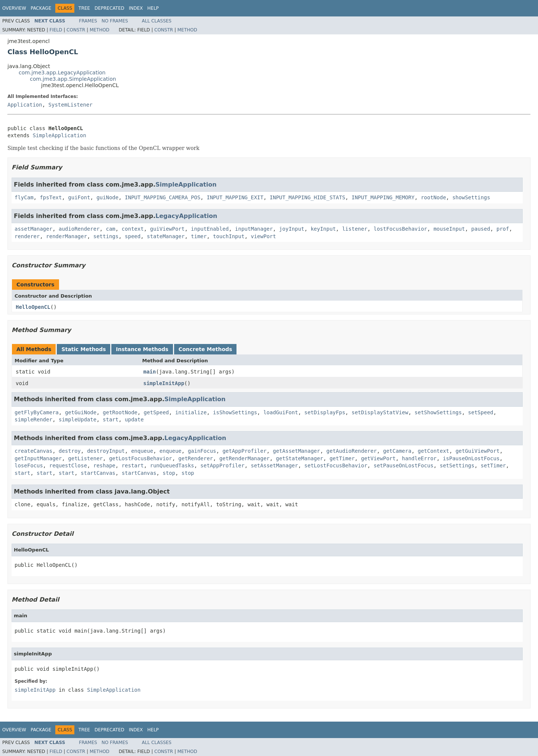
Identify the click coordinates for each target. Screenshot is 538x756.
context (133, 229)
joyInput (292, 229)
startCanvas (98, 473)
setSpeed (481, 412)
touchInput (229, 236)
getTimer (342, 458)
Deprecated (109, 8)
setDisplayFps (325, 412)
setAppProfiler (222, 465)
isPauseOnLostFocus (471, 458)
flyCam (24, 197)
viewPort (263, 236)
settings (106, 236)
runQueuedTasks (172, 465)
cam (110, 229)
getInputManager (38, 458)
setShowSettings (438, 412)
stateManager (166, 236)
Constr (76, 30)
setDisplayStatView (380, 412)
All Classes (157, 21)
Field (56, 30)
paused (481, 229)
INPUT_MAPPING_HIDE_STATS (307, 197)
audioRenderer (79, 229)
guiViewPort (167, 229)
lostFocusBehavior (400, 229)
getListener (85, 458)
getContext (433, 451)
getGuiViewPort (477, 451)
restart (133, 465)
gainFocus (202, 451)
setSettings (457, 465)
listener (355, 229)
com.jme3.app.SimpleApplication (73, 79)
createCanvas (33, 451)
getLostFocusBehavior (141, 458)
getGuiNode (81, 412)
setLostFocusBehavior (336, 465)
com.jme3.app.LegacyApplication (62, 73)
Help (153, 8)
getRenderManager (245, 458)
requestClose (68, 465)
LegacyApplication (186, 216)
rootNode (433, 197)
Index (136, 8)
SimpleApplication (59, 135)
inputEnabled (210, 229)
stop (169, 473)
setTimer (493, 465)
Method (100, 30)
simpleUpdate (78, 420)
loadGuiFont (281, 412)
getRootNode (120, 412)
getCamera (397, 451)
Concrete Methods (205, 349)
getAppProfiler (244, 451)
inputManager (254, 229)
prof (503, 229)
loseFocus (29, 465)
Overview (14, 8)
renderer (27, 236)
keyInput (323, 229)
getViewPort (378, 458)
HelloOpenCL (33, 307)
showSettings (471, 197)
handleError (419, 458)
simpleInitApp (164, 383)
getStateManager (300, 458)
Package (41, 8)
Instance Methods (142, 349)
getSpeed (156, 412)
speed (133, 236)
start (111, 420)
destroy (70, 451)
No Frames (115, 21)
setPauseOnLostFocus (403, 465)
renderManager (67, 236)
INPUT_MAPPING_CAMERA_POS (163, 197)
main (150, 372)
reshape (104, 465)
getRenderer (196, 458)
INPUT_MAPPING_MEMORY (383, 197)
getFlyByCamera (37, 412)
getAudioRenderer (352, 451)
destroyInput (106, 451)
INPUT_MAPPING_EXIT (235, 197)
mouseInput (449, 229)
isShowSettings (235, 412)
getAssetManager (296, 451)
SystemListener (71, 105)
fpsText (51, 197)
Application (25, 105)
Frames (88, 21)
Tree (84, 8)
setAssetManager (274, 465)
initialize (191, 412)
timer (199, 236)
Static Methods (84, 349)
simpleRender (33, 420)
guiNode (107, 197)
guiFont (79, 197)
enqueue (142, 451)
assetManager (33, 229)
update (134, 420)
